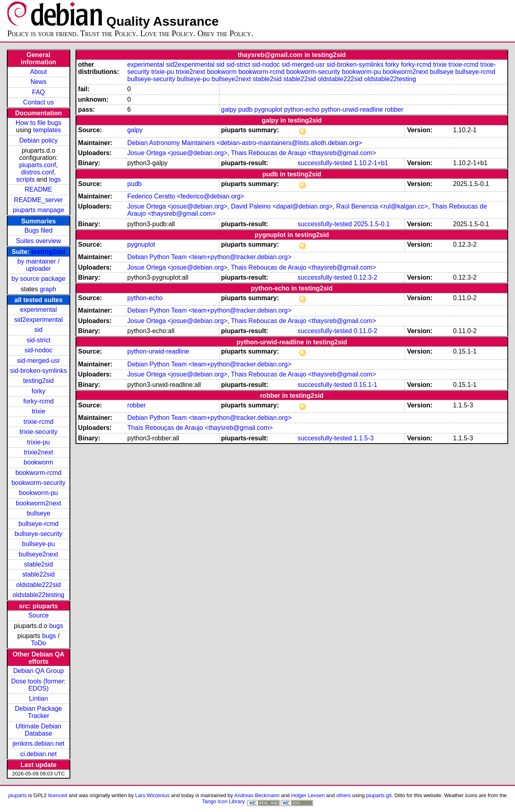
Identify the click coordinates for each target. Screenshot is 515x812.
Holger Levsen (308, 795)
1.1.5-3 (364, 438)
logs (55, 179)
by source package (39, 279)
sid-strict (39, 340)
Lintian (38, 698)
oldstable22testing (38, 595)
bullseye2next (39, 554)
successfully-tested (325, 163)
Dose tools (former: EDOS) (39, 685)
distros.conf (38, 172)
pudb (245, 109)
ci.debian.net (38, 754)
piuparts (17, 795)
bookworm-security (39, 483)
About (39, 72)
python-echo (302, 109)
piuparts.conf (38, 165)
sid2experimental (38, 320)
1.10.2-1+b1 (371, 163)
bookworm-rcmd (38, 473)
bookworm (39, 462)
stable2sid (39, 564)
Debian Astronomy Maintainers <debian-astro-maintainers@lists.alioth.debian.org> (245, 143)
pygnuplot (268, 109)
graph (48, 289)
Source (38, 615)
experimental (39, 310)
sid (39, 330)
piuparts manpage (39, 210)
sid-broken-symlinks (38, 371)
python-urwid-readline (352, 109)
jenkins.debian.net (38, 743)
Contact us (39, 102)
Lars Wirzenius (153, 795)
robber (394, 109)
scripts (25, 179)
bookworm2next (38, 503)
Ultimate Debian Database (39, 730)
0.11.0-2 (365, 331)
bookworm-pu (38, 493)
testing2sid (48, 252)
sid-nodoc (38, 350)
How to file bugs (39, 123)
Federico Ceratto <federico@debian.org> (186, 196)
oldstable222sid (38, 585)
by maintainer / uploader (38, 265)
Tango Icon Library (223, 801)
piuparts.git (379, 795)
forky (38, 391)
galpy (229, 109)
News (39, 82)
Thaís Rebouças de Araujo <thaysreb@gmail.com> (200, 428)
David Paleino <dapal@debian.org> (282, 206)
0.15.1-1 (365, 385)
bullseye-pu (39, 544)
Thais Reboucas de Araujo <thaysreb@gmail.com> (303, 153)
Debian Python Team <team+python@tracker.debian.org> (209, 257)
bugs (56, 626)
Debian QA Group (39, 671)
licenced (58, 795)
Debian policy (39, 140)
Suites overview (39, 241)
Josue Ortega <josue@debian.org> (177, 153)
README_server (39, 200)
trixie (39, 411)
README (39, 189)
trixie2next (38, 452)
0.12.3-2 (365, 277)
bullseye (38, 513)
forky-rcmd (39, 401)
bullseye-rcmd (39, 524)
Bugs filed (39, 230)
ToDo (38, 643)
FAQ (39, 92)
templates (47, 130)
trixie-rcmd (38, 422)
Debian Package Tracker (38, 712)
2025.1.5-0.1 (372, 224)
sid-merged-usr (39, 361)
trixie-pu (38, 442)
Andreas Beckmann (257, 795)
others (343, 795)
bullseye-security (38, 534)
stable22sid (38, 574)
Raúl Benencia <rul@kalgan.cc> (382, 206)
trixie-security (39, 432)
